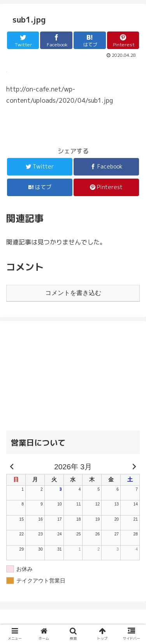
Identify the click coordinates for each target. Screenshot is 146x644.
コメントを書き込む (73, 293)
